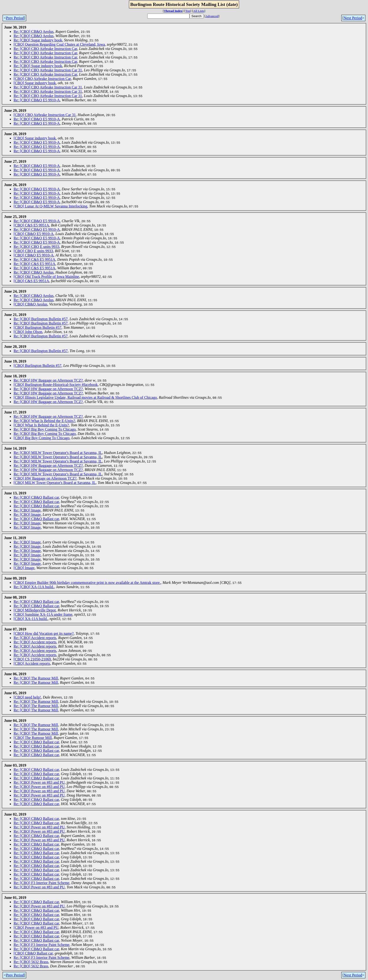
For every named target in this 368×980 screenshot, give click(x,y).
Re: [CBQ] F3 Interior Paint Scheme (41, 883)
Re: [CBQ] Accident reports (35, 638)
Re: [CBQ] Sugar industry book (38, 40)
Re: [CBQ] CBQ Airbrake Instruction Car (45, 49)
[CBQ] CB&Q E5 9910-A (34, 234)
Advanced (212, 16)
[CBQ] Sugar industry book (35, 83)
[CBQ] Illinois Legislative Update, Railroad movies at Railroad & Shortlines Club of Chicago (85, 397)
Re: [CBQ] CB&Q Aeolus (34, 32)
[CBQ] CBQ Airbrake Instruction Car (42, 79)
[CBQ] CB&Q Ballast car (33, 953)
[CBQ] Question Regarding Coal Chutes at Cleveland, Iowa (59, 44)
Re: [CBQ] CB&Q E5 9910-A (37, 100)
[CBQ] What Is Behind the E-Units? (41, 425)
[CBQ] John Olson (28, 332)
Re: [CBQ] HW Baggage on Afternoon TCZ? (48, 380)
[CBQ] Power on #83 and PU (36, 928)
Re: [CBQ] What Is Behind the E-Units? (44, 421)
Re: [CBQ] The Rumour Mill (36, 678)
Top (188, 11)
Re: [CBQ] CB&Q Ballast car (36, 497)
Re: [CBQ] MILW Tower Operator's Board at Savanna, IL (58, 453)
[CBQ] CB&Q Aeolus (30, 304)
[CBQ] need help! (27, 697)
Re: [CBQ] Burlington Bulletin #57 (41, 319)
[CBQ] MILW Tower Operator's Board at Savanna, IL (55, 483)
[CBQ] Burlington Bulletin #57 (37, 327)
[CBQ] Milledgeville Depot (35, 610)
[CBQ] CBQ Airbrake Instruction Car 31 (45, 115)
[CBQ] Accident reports (32, 663)
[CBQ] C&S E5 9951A (31, 225)
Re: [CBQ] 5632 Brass (31, 962)
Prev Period (15, 18)
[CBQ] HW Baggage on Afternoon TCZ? (45, 478)
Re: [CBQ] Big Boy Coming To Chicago (45, 429)
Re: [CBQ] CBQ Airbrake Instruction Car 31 (48, 70)
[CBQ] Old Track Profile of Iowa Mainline (46, 277)
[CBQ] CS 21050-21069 (32, 659)
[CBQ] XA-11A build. (31, 619)
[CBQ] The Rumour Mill (33, 738)
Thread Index (173, 11)
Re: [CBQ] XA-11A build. (34, 587)
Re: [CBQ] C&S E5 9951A (34, 259)
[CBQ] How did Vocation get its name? (44, 633)
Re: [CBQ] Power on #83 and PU (39, 782)
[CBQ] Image (24, 568)
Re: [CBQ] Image (27, 510)
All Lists (199, 11)
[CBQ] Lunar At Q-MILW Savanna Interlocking (50, 206)
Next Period (353, 18)
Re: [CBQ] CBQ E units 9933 (36, 247)
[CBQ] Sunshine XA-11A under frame (43, 614)
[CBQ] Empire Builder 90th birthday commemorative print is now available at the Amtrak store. (87, 583)
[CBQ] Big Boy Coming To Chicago (42, 438)
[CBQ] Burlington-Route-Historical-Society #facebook (56, 385)
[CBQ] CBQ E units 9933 (33, 251)
